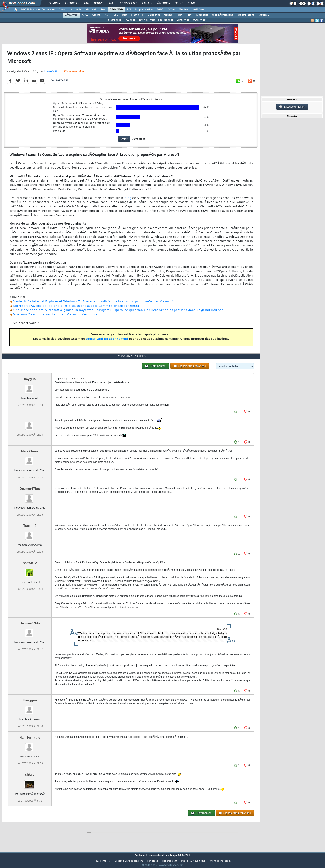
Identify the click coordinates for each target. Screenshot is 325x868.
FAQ (87, 3)
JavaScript (154, 15)
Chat (111, 3)
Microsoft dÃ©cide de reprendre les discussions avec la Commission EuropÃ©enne (77, 309)
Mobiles (183, 10)
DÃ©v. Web (116, 10)
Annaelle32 (50, 74)
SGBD (160, 10)
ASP (107, 15)
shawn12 (30, 571)
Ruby (189, 15)
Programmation (144, 10)
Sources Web (166, 20)
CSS (116, 15)
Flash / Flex (138, 15)
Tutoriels (72, 3)
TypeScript (202, 15)
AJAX (85, 15)
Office (171, 10)
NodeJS (168, 15)
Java (103, 10)
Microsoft (91, 10)
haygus (30, 387)
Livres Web (183, 20)
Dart (125, 15)
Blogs (98, 3)
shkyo (30, 782)
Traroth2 (30, 533)
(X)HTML (264, 15)
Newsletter (128, 3)
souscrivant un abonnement (107, 342)
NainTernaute (30, 745)
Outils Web (199, 20)
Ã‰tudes (163, 3)
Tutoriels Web (147, 20)
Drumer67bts (30, 496)
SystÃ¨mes (198, 10)
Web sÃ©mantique (223, 15)
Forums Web (114, 20)
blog (129, 201)
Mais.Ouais (30, 459)
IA (71, 10)
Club (191, 3)
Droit (179, 3)
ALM (79, 10)
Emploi (147, 3)
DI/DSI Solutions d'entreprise (38, 10)
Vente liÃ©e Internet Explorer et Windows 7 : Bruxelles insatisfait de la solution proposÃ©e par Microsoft (94, 304)
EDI (129, 10)
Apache (96, 15)
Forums (54, 3)
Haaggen (30, 708)
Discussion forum (292, 107)
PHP (179, 15)
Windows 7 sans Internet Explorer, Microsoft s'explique (55, 317)
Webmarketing (246, 15)
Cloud (62, 10)
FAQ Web (130, 20)
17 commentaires (74, 74)
